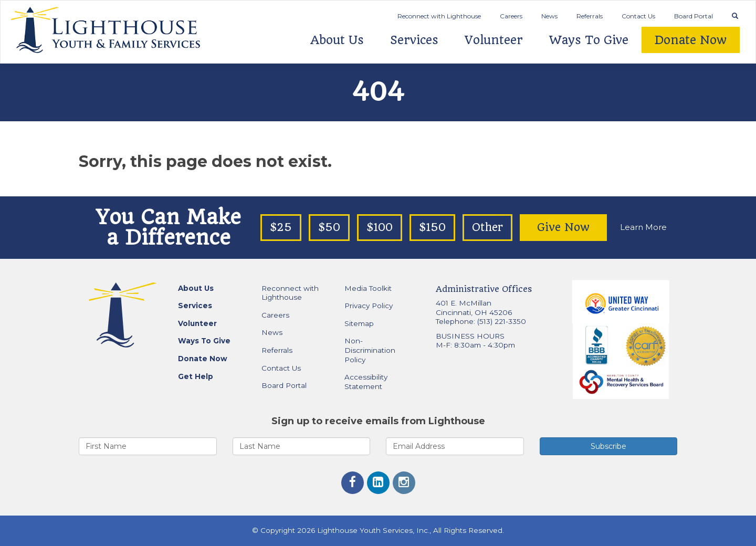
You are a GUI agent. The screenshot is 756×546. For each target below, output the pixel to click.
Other (487, 227)
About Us (337, 40)
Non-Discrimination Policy (370, 350)
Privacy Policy (369, 306)
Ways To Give (589, 40)
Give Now (563, 227)
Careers (511, 16)
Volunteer (494, 40)
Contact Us (638, 16)
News (549, 16)
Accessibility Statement (366, 382)
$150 (432, 227)
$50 (329, 227)
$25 (281, 227)
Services (414, 40)
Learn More (643, 227)
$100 (380, 227)
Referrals (590, 16)
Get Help (196, 376)
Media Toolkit (368, 288)
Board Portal (694, 16)
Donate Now (691, 40)
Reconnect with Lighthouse (439, 16)
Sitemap (359, 323)
